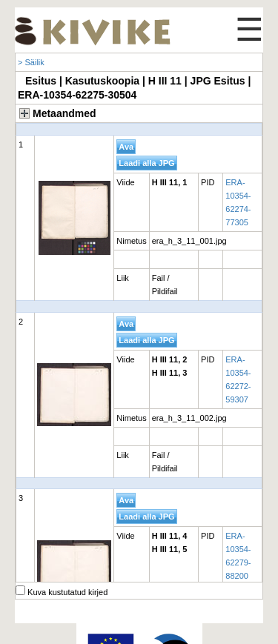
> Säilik (31, 62)
